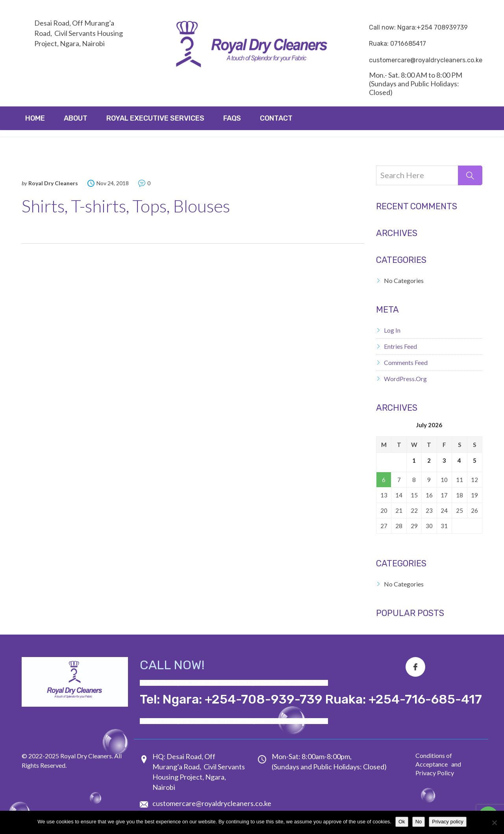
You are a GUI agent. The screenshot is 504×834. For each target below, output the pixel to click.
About (76, 118)
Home (35, 118)
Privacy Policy (435, 773)
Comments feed (406, 362)
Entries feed (400, 346)
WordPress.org (405, 379)
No (419, 822)
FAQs (232, 118)
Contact (276, 118)
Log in (392, 330)
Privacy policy (447, 822)
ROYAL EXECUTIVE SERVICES (155, 118)
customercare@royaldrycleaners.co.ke (212, 803)
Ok (402, 822)
